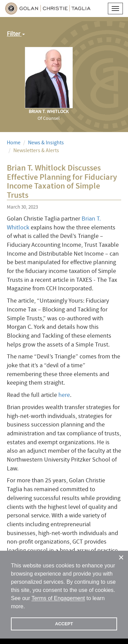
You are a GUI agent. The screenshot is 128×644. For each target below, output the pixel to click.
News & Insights (46, 143)
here (64, 395)
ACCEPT (64, 624)
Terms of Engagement (58, 598)
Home (14, 143)
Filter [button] (16, 34)
